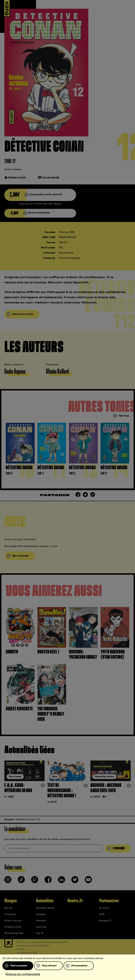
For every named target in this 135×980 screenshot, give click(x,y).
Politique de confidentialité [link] (23, 974)
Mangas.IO (105, 921)
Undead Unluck (13, 927)
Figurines (41, 927)
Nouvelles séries (45, 908)
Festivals (41, 921)
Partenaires (109, 901)
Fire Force (10, 914)
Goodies (41, 914)
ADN (102, 914)
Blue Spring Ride (14, 933)
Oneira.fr (75, 901)
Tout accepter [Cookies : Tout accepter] (19, 966)
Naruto (8, 908)
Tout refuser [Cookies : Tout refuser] (49, 966)
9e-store (104, 908)
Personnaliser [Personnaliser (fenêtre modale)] (79, 966)
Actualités (45, 901)
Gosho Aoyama (13, 169)
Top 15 (40, 933)
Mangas (11, 901)
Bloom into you (13, 921)
